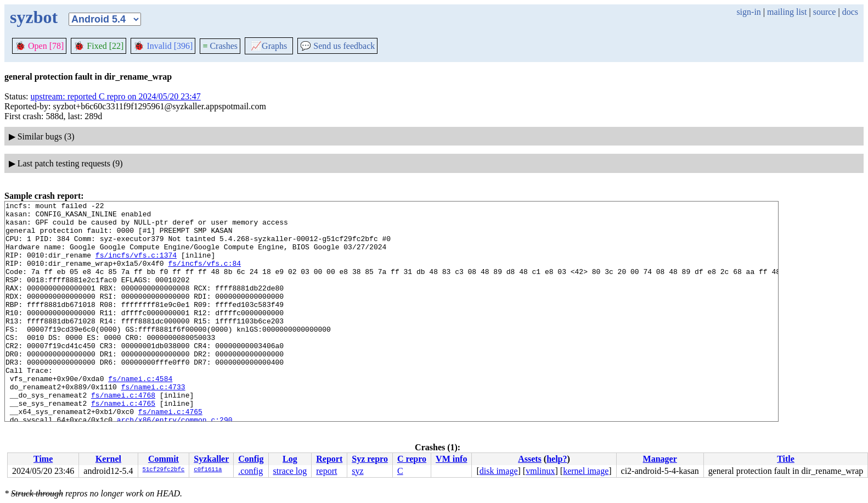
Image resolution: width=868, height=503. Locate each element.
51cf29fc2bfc (164, 470)
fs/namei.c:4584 (140, 415)
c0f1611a (208, 470)
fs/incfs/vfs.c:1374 (136, 266)
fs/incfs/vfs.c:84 (204, 276)
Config (251, 459)
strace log (290, 471)
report (326, 471)
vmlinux (540, 471)
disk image (499, 471)
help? (557, 459)
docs (850, 12)
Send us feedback (337, 46)
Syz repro (370, 459)
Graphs (269, 46)
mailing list (787, 12)
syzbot (34, 17)
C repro (412, 459)
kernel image (586, 471)
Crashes (220, 46)
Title (786, 459)
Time (43, 459)
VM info (451, 459)
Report (329, 459)
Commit (164, 459)
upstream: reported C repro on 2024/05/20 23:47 (116, 96)
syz (357, 471)
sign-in (748, 12)
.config (250, 471)
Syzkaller (211, 459)
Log (290, 459)
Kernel (108, 459)
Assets (530, 459)
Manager (660, 459)
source (825, 12)
